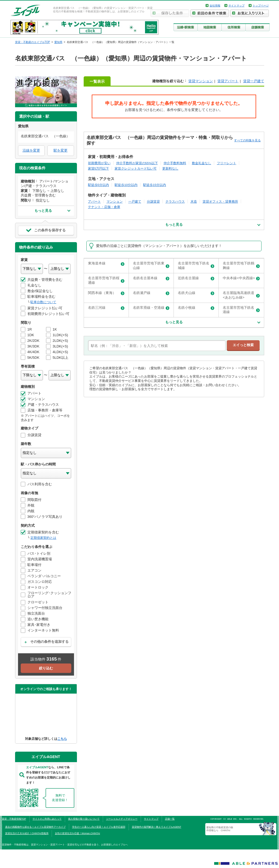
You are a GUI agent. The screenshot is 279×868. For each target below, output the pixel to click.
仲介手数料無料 (175, 163)
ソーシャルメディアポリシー (122, 819)
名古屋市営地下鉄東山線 (151, 266)
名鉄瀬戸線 (151, 293)
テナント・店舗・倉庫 (104, 207)
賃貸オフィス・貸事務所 (220, 201)
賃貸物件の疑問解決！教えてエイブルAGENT (157, 827)
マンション (115, 201)
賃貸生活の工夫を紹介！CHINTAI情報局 (27, 833)
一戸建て (135, 201)
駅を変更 (61, 150)
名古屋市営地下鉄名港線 (241, 310)
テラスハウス (175, 201)
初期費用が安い (99, 163)
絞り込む (46, 668)
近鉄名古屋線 (196, 278)
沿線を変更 (31, 150)
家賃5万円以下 (99, 168)
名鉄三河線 (106, 308)
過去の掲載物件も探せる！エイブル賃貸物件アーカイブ (35, 827)
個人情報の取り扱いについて (84, 819)
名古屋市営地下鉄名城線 (196, 266)
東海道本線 (106, 263)
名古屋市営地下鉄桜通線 (106, 280)
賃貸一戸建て (254, 81)
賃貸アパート (228, 81)
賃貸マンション (201, 81)
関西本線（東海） (106, 293)
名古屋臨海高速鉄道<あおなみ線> (241, 295)
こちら (62, 739)
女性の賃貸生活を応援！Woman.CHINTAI (77, 833)
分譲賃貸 (153, 201)
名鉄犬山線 (196, 293)
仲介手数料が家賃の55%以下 (137, 163)
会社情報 (215, 6)
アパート (94, 201)
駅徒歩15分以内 (155, 185)
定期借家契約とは (43, 538)
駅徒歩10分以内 (126, 185)
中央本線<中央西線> (241, 278)
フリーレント (227, 163)
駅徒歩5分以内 (99, 185)
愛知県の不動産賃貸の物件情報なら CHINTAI (220, 829)
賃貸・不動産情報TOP (14, 819)
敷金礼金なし (202, 163)
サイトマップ (236, 6)
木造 (194, 201)
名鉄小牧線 (196, 308)
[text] (157, 346)
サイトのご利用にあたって (47, 819)
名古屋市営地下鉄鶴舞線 (241, 266)
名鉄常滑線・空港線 (151, 308)
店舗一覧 (170, 819)
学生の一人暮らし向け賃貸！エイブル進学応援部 (99, 827)
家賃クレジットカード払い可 (136, 168)
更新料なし (170, 168)
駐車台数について (43, 302)
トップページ (261, 6)
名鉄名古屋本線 (151, 278)
